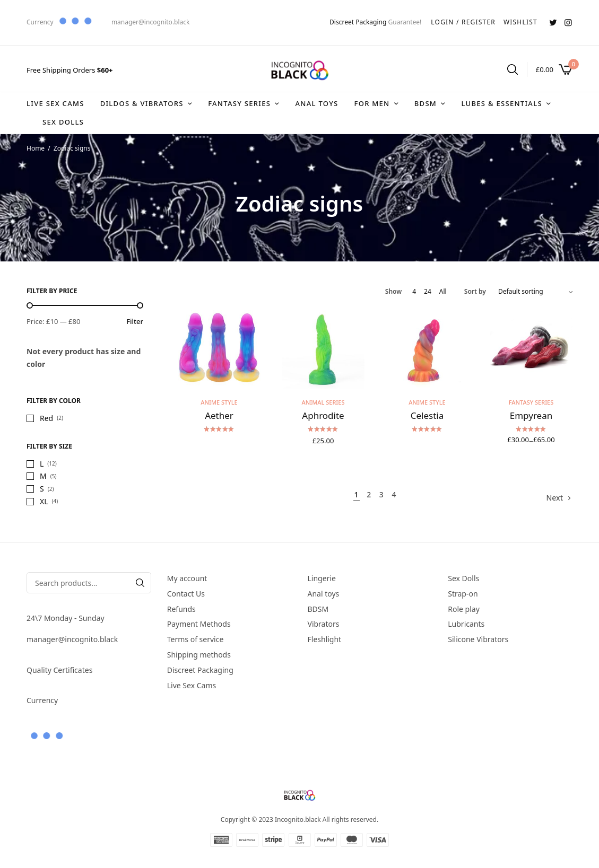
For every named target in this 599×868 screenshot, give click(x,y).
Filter (135, 322)
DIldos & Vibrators (142, 103)
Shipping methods (199, 655)
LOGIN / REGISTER (463, 22)
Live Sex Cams (55, 103)
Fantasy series (239, 103)
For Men (372, 103)
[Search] (140, 583)
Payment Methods (199, 624)
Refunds (181, 609)
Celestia (427, 415)
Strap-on (463, 594)
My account (187, 578)
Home (36, 148)
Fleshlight (325, 639)
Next (554, 498)
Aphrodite (323, 415)
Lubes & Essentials (501, 103)
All (443, 292)
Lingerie (322, 578)
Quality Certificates (59, 670)
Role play (464, 609)
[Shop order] (535, 292)
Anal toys (316, 103)
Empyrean (531, 415)
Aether (219, 415)
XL (44, 501)
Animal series (323, 402)
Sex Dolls (63, 122)
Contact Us (186, 594)
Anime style (219, 402)
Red (46, 418)
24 (428, 292)
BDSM (426, 103)
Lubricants (466, 624)
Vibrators (324, 624)
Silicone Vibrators (478, 639)
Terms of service (196, 639)
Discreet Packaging (358, 22)
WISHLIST (520, 22)
